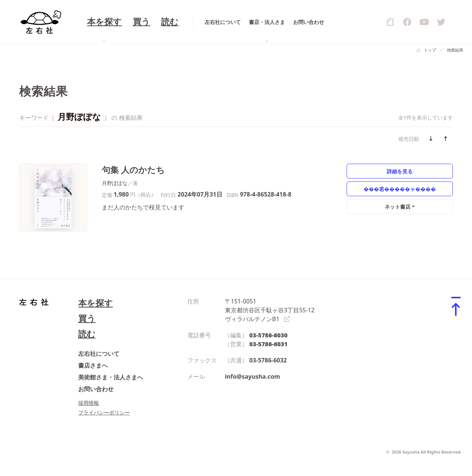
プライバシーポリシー (104, 412)
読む (87, 334)
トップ (430, 50)
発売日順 (409, 139)
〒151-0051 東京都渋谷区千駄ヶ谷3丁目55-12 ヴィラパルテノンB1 (270, 310)
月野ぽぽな (115, 183)
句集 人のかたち (133, 170)
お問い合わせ (96, 389)
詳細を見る (400, 171)
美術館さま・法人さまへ (111, 377)
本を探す (96, 303)
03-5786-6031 (268, 344)
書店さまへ (93, 365)
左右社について (99, 354)
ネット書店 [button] (398, 207)
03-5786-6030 (268, 335)
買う (87, 318)
